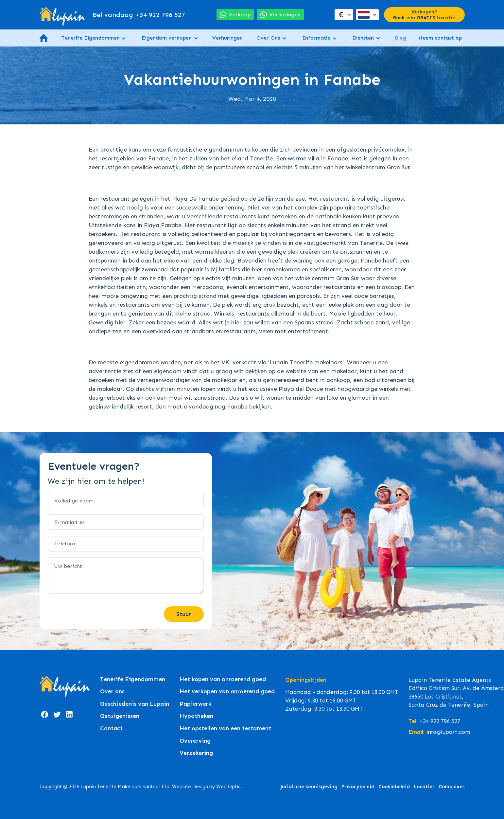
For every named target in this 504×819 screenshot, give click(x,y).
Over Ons (268, 38)
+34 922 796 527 (139, 15)
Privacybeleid (358, 787)
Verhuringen (227, 38)
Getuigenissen (120, 716)
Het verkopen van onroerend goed (227, 692)
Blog (400, 38)
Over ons (112, 692)
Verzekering (196, 753)
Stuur (184, 614)
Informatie (316, 38)
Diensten (363, 38)
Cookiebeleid (394, 787)
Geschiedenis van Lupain (135, 704)
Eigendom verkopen (167, 38)
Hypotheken (196, 716)
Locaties (424, 787)
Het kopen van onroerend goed (223, 679)
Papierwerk (196, 704)
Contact (111, 728)
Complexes (452, 787)
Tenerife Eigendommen (91, 38)
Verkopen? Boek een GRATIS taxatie (424, 15)
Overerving (195, 741)
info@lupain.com (448, 732)
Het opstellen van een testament (225, 728)
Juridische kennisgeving (309, 787)
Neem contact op (440, 38)
